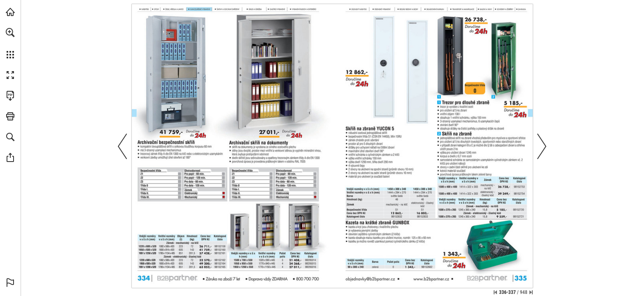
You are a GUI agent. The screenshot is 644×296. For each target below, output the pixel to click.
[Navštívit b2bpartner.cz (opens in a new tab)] (10, 12)
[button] (10, 32)
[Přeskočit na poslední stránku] (531, 292)
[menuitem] (10, 43)
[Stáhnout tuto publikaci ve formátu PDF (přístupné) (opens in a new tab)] (10, 96)
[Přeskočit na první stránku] (495, 292)
